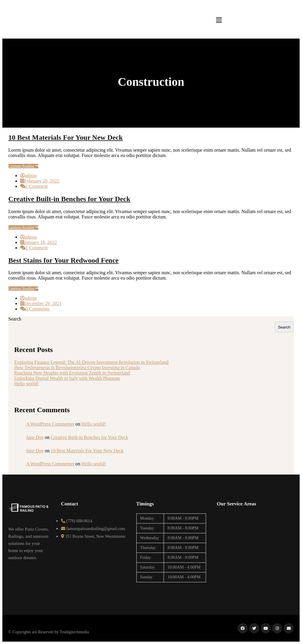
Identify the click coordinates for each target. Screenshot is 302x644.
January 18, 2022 (41, 242)
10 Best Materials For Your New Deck (65, 137)
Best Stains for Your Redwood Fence (63, 260)
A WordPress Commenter (50, 424)
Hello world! (26, 384)
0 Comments (37, 309)
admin (31, 176)
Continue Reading (23, 166)
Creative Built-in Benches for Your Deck (69, 199)
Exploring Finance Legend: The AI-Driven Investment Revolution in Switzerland (91, 362)
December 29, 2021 (43, 303)
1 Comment (37, 186)
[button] (219, 20)
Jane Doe (35, 437)
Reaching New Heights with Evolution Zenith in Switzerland (72, 373)
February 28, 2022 (42, 181)
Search (15, 319)
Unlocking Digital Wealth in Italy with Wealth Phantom (67, 378)
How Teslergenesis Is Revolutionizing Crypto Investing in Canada (77, 368)
